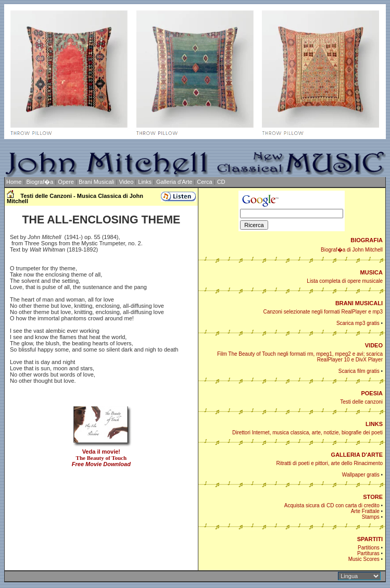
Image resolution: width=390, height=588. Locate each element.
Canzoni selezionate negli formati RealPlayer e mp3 (323, 312)
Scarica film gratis (359, 371)
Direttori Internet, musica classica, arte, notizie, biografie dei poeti (307, 433)
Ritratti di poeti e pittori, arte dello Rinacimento (329, 463)
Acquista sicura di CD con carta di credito (332, 505)
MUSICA (372, 272)
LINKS (374, 424)
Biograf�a (40, 182)
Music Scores (364, 559)
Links (145, 182)
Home (14, 182)
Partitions (369, 548)
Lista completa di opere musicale (345, 281)
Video (126, 182)
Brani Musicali (96, 182)
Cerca (204, 182)
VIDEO (374, 345)
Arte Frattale (365, 511)
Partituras (368, 553)
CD (221, 182)
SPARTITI (370, 539)
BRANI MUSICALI (359, 303)
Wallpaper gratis (361, 475)
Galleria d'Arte (174, 182)
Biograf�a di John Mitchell (352, 250)
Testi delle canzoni (361, 402)
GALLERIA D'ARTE (357, 455)
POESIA (372, 393)
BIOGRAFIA (367, 240)
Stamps (371, 517)
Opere (66, 182)
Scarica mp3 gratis (358, 323)
